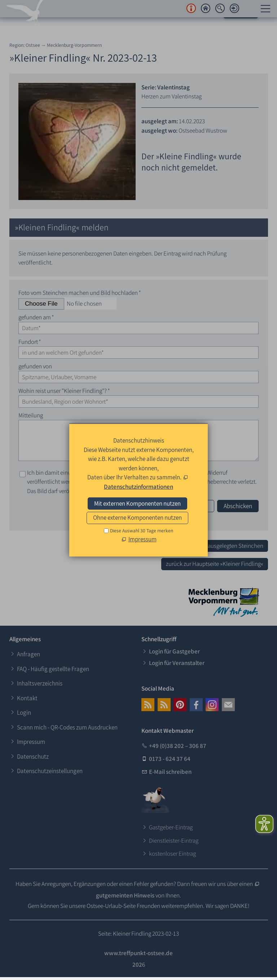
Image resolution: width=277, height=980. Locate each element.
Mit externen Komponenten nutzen (137, 504)
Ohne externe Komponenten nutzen (137, 518)
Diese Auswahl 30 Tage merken (142, 531)
